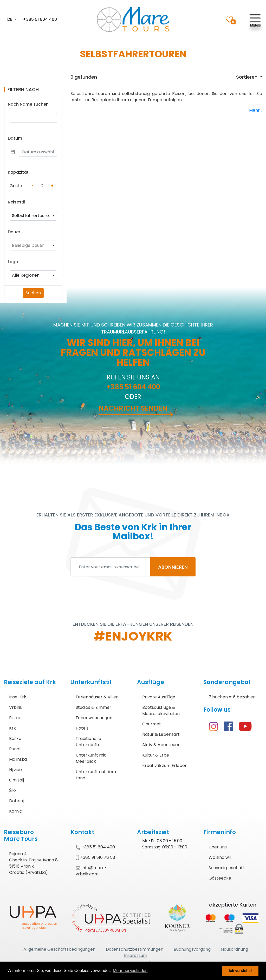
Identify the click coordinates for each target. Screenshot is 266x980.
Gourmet (152, 724)
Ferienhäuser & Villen (97, 697)
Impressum (136, 955)
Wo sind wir (220, 857)
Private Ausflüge (159, 697)
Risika (15, 718)
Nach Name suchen (28, 104)
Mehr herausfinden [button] (130, 971)
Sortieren (247, 77)
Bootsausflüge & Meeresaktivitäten (161, 710)
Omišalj (17, 780)
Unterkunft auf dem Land (96, 775)
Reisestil (17, 202)
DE (10, 19)
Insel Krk (18, 697)
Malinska (18, 759)
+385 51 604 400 (40, 19)
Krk (12, 728)
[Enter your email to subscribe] (111, 567)
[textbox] (33, 246)
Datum (15, 138)
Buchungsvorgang (192, 949)
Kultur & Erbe (156, 755)
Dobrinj (16, 801)
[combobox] (33, 216)
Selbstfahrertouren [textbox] (32, 216)
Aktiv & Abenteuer (161, 745)
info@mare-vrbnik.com (91, 871)
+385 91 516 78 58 (95, 857)
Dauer (14, 232)
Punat (15, 749)
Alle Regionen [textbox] (26, 275)
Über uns (218, 847)
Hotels (82, 728)
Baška (15, 739)
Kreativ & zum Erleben (165, 765)
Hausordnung (235, 949)
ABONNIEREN (173, 567)
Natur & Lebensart (161, 734)
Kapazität (18, 172)
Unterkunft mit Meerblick (91, 758)
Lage (13, 262)
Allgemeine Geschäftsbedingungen (59, 949)
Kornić (16, 811)
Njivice (15, 770)
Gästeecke (220, 878)
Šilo (12, 790)
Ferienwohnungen (94, 718)
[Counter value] (42, 186)
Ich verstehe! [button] (240, 971)
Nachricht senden (133, 408)
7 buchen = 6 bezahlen (232, 697)
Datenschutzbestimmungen (135, 949)
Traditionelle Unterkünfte (88, 742)
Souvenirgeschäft (226, 868)
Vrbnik (16, 707)
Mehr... (256, 110)
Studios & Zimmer (93, 707)
